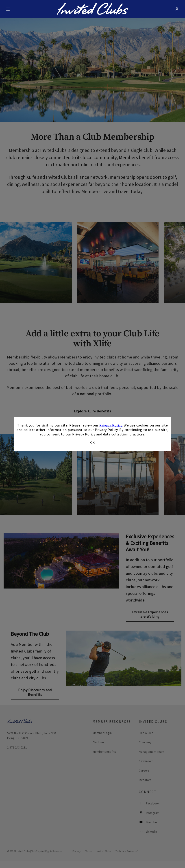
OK (92, 442)
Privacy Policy (111, 425)
